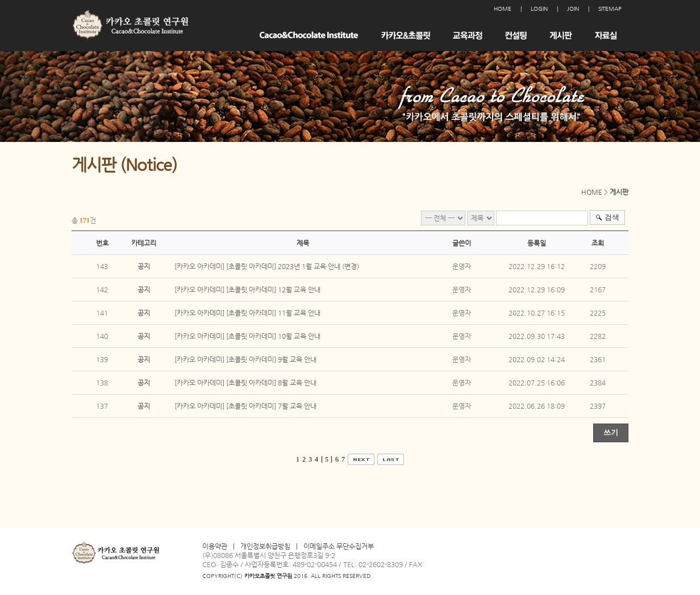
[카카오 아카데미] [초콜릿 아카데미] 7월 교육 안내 (245, 406)
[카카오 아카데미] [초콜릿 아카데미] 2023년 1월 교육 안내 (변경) (267, 266)
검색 (612, 217)
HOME (503, 9)
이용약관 (215, 546)
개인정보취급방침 (265, 546)
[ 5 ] (327, 459)
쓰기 (611, 432)
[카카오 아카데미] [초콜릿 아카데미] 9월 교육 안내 (245, 359)
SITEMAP (610, 9)
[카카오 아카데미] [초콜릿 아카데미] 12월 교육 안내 (247, 290)
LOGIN (539, 9)
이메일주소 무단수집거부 (339, 546)
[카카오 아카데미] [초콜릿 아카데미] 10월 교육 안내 (247, 336)
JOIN (573, 9)
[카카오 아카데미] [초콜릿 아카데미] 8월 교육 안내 (245, 383)
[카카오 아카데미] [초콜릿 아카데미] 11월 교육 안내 (247, 313)
